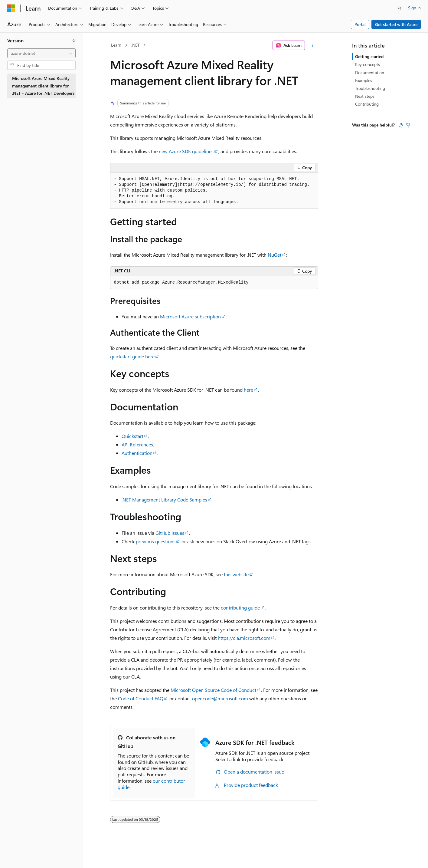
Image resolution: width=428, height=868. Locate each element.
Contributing (367, 104)
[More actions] (313, 45)
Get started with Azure (396, 24)
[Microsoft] (11, 8)
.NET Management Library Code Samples (164, 500)
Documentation (370, 72)
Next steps (365, 96)
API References (137, 444)
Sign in (414, 8)
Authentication (137, 453)
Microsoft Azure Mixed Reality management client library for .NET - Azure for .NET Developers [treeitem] (43, 86)
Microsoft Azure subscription (190, 316)
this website (236, 574)
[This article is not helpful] (408, 125)
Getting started (369, 56)
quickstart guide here (132, 356)
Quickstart (132, 436)
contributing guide (240, 608)
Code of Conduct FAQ (141, 698)
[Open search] (400, 8)
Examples (364, 80)
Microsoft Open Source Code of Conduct (213, 690)
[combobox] (41, 53)
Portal (360, 24)
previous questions (156, 541)
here (248, 390)
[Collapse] (74, 41)
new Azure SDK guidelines (186, 151)
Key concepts (368, 64)
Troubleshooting (370, 88)
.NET (135, 45)
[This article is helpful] (401, 125)
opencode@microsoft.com (220, 698)
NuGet (274, 255)
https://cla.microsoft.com (244, 638)
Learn (116, 45)
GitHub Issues (170, 533)
